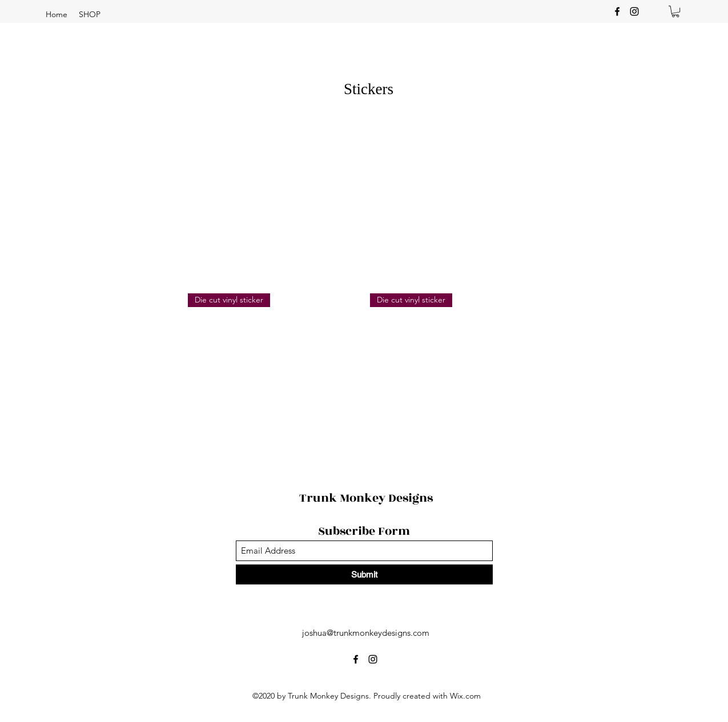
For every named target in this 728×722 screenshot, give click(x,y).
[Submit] (364, 574)
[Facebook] (617, 11)
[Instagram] (634, 11)
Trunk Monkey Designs (366, 498)
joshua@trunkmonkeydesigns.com (366, 633)
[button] (90, 14)
